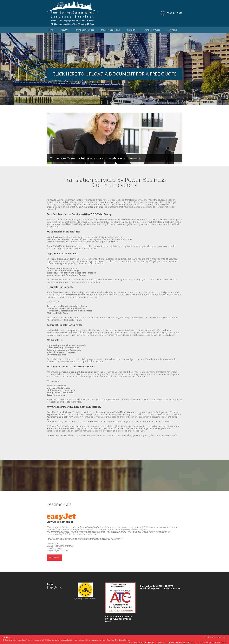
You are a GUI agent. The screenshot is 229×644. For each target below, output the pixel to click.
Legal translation (162, 642)
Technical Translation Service (118, 640)
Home (51, 30)
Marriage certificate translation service (90, 640)
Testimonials (173, 30)
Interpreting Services (111, 30)
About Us (65, 30)
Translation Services (85, 30)
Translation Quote (152, 30)
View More (54, 557)
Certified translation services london (59, 640)
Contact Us (132, 30)
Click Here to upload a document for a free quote (114, 74)
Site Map (6, 637)
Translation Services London (215, 637)
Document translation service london (211, 642)
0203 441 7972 (175, 13)
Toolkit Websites (147, 642)
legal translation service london (183, 642)
